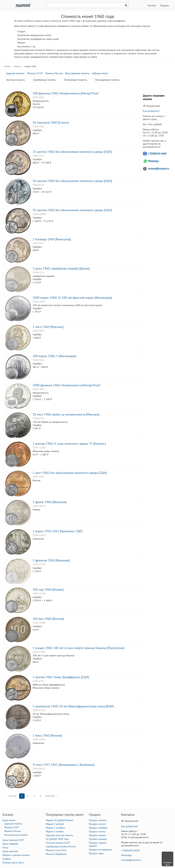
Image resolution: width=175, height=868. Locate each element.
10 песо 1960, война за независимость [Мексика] (66, 414)
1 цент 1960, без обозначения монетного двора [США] (70, 473)
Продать (165, 5)
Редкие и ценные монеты (16, 855)
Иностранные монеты (77, 73)
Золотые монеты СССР (58, 843)
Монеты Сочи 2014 (56, 850)
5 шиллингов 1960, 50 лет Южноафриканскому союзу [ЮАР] (73, 706)
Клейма (7, 859)
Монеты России (54, 73)
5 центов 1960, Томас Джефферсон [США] (61, 677)
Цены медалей (10, 844)
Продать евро (96, 853)
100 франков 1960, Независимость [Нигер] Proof (66, 93)
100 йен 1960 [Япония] (48, 619)
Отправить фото (168, 864)
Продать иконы (97, 831)
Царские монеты (15, 73)
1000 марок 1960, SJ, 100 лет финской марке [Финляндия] (72, 298)
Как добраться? (151, 111)
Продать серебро (98, 828)
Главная (7, 66)
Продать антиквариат (100, 850)
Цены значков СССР (13, 840)
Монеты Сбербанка (56, 854)
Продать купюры (98, 839)
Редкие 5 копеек (55, 831)
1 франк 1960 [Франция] (49, 502)
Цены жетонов (10, 851)
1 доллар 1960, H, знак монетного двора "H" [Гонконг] (69, 443)
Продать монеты (98, 820)
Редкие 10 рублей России (59, 820)
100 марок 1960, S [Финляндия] (54, 356)
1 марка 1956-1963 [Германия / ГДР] (57, 531)
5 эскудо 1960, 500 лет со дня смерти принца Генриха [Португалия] (78, 648)
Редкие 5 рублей (55, 824)
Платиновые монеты (76, 80)
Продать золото (97, 824)
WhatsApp (153, 161)
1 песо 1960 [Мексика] (48, 327)
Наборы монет (100, 73)
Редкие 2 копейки (55, 828)
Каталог (152, 5)
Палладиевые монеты (107, 80)
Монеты (17, 66)
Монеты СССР (35, 73)
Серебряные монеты (45, 80)
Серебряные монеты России (61, 846)
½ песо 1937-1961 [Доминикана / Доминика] (63, 765)
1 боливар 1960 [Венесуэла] (52, 239)
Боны (5, 848)
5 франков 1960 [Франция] (51, 560)
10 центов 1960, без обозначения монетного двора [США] (72, 181)
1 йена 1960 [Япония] (47, 735)
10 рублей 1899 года (57, 839)
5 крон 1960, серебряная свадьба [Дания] (61, 268)
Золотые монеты (16, 80)
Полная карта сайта (13, 863)
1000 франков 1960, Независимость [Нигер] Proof (66, 385)
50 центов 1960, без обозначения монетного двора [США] (72, 210)
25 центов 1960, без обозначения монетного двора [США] (72, 152)
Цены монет (9, 820)
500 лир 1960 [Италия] (48, 589)
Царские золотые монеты (59, 835)
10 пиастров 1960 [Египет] (51, 122)
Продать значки (97, 835)
